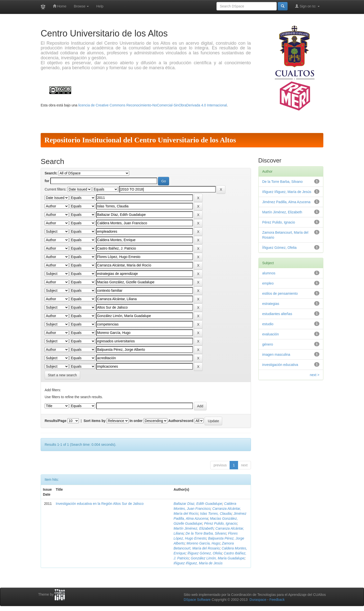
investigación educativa (280, 365)
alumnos (269, 273)
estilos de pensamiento (280, 293)
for (47, 181)
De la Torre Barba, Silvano (206, 533)
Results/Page (56, 421)
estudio (268, 324)
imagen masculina (276, 354)
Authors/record (181, 421)
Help (100, 6)
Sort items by (95, 421)
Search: (51, 173)
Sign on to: (307, 6)
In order (136, 421)
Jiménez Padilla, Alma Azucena (287, 202)
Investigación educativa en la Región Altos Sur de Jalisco (100, 504)
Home (60, 6)
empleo (268, 283)
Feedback (277, 600)
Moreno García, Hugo (203, 543)
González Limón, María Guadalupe (218, 558)
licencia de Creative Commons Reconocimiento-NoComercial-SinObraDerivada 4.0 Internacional (153, 105)
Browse (81, 6)
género (268, 344)
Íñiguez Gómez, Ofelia (205, 553)
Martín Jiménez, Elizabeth (194, 528)
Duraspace (258, 600)
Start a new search (62, 375)
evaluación (271, 334)
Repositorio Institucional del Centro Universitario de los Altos (140, 140)
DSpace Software (197, 600)
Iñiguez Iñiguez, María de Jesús (198, 563)
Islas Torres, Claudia (216, 514)
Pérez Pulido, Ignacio (220, 523)
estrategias (271, 304)
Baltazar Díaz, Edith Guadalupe (198, 504)
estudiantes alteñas (277, 314)
